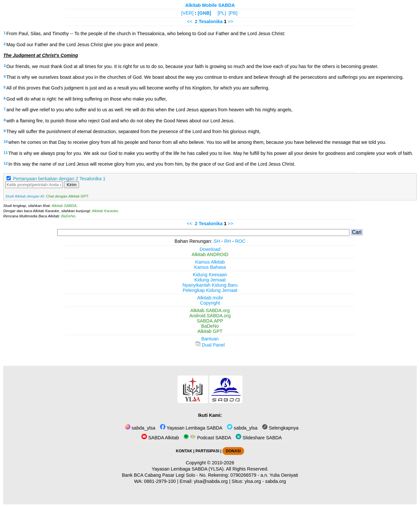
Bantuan (210, 339)
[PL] (222, 13)
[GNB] (204, 13)
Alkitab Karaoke (105, 211)
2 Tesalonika (209, 21)
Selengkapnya (280, 428)
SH (217, 241)
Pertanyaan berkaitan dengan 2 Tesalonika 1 (59, 179)
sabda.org (276, 481)
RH (228, 241)
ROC (240, 241)
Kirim (72, 185)
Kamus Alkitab (210, 262)
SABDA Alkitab (160, 438)
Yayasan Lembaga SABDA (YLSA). (188, 469)
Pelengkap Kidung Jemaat (210, 290)
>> (231, 21)
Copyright (210, 303)
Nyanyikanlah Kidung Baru (210, 285)
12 (6, 163)
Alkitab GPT (210, 331)
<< (190, 21)
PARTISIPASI (207, 451)
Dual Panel (210, 345)
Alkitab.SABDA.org (210, 310)
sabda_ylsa (140, 428)
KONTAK (184, 451)
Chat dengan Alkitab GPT (67, 196)
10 (6, 142)
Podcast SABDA (207, 438)
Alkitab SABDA (64, 206)
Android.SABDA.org (210, 316)
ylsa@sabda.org (211, 481)
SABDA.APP (210, 321)
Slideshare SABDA (259, 438)
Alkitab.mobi (210, 298)
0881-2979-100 (160, 481)
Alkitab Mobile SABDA (210, 5)
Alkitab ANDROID (210, 254)
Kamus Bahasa (210, 267)
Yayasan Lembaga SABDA (191, 428)
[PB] (233, 13)
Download (210, 249)
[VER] (188, 13)
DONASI (233, 451)
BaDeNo (68, 216)
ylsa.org (253, 481)
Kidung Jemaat (210, 280)
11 (6, 153)
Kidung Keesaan (210, 275)
